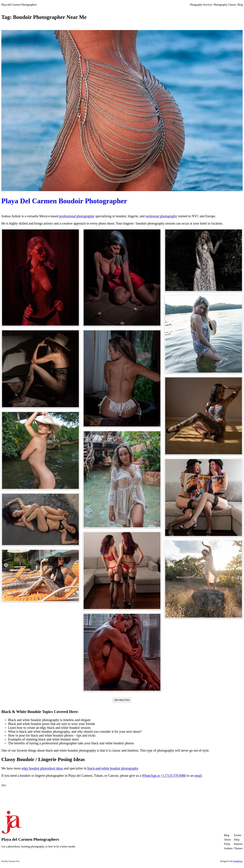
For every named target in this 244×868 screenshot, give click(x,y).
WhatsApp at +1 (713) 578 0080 (164, 776)
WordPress (238, 861)
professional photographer (77, 216)
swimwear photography (161, 216)
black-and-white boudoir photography (113, 768)
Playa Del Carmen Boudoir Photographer (64, 201)
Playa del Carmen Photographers (19, 5)
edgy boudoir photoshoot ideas (42, 768)
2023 (4, 785)
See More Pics (122, 700)
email (198, 776)
